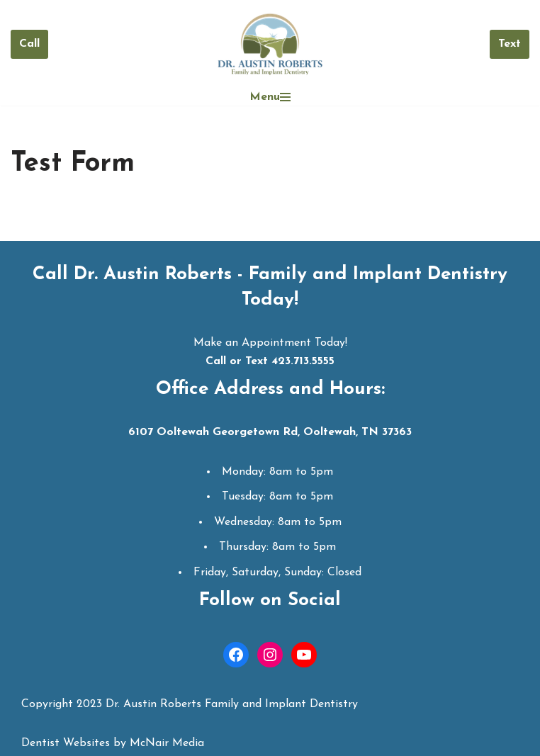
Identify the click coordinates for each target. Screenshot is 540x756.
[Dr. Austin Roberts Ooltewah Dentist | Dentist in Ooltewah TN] (270, 44)
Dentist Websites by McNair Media (113, 743)
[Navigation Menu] (270, 97)
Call (29, 44)
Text (510, 44)
